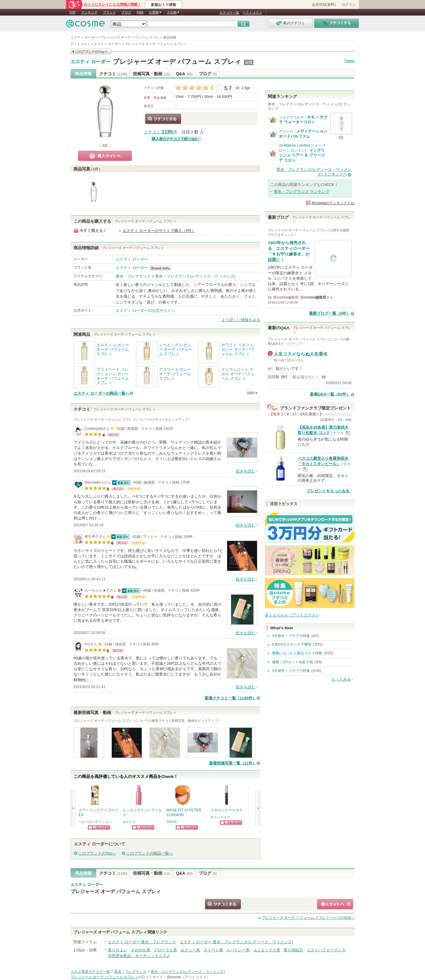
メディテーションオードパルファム (303, 134)
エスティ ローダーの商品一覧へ (101, 393)
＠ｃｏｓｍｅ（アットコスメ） (292, 615)
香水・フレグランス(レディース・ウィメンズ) (195, 276)
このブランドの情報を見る (91, 51)
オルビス (129, 822)
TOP (72, 12)
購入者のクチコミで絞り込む (175, 139)
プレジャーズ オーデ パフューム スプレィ (177, 62)
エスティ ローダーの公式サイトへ (145, 311)
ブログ (126, 12)
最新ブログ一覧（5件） (330, 313)
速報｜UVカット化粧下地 (292, 662)
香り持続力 (293, 950)
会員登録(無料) (324, 4)
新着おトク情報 (163, 5)
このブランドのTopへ (97, 853)
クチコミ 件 (160, 132)
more (251, 392)
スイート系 (213, 950)
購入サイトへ (105, 156)
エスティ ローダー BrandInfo (162, 268)
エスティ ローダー (90, 62)
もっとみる (341, 679)
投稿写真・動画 (151, 74)
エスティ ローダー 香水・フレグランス (142, 942)
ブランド (109, 12)
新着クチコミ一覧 (230, 698)
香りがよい (118, 950)
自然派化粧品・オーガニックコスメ (139, 956)
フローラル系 (165, 950)
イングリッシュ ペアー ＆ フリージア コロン (302, 155)
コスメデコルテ (291, 117)
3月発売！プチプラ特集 (291, 671)
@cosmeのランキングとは (333, 203)
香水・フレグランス (133, 276)
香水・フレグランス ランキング (302, 191)
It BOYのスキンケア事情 (292, 644)
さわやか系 (141, 950)
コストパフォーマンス (326, 950)
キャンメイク (220, 817)
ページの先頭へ (308, 918)
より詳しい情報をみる (241, 320)
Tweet (349, 61)
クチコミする (163, 119)
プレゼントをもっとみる (328, 491)
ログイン (349, 4)
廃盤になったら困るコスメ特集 (297, 653)
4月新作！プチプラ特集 (291, 636)
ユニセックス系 (267, 950)
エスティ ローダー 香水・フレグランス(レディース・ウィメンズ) (236, 942)
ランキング (89, 12)
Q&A (140, 12)
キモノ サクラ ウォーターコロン (303, 120)
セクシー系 (190, 950)
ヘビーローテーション (95, 822)
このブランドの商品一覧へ (149, 853)
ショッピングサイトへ (99, 827)
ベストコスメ (252, 13)
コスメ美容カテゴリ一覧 (90, 972)
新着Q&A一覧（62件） (330, 394)
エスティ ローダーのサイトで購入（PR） (159, 231)
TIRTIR (172, 822)
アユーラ (286, 131)
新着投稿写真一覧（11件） (233, 763)
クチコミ (113, 74)
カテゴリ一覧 (229, 13)
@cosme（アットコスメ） (188, 977)
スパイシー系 (238, 950)
